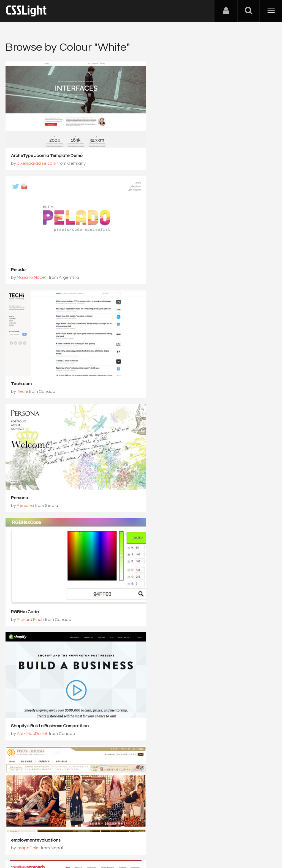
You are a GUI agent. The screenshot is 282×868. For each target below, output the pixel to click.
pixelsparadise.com (36, 158)
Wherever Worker (167, 588)
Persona (158, 260)
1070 (168, 729)
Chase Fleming (170, 595)
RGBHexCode (25, 369)
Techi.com (21, 260)
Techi (22, 268)
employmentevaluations (36, 478)
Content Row (163, 697)
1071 (191, 729)
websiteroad (24, 588)
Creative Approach (169, 478)
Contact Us (41, 841)
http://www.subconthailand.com (44, 697)
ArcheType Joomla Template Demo (47, 151)
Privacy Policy (98, 841)
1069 (145, 729)
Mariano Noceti (170, 158)
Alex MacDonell (170, 377)
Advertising (69, 841)
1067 (98, 729)
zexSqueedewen (34, 595)
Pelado (157, 151)
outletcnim (28, 705)
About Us (16, 841)
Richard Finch (30, 377)
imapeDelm (28, 486)
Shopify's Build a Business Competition (188, 369)
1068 (121, 729)
